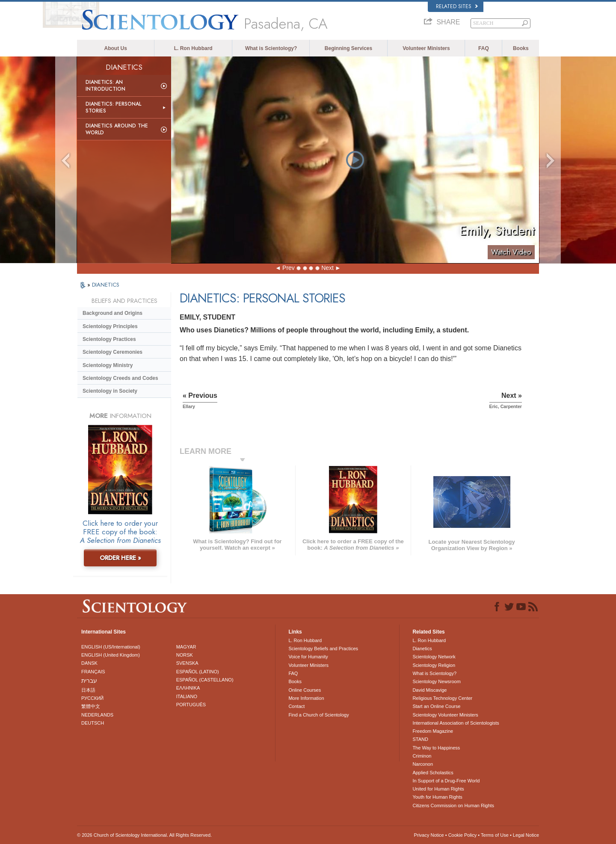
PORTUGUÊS (191, 705)
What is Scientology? (271, 48)
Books (521, 48)
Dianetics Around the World (117, 129)
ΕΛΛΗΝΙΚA (188, 688)
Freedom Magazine (433, 731)
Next (327, 268)
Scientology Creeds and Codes (120, 378)
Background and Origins (113, 313)
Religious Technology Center (442, 698)
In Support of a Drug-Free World (446, 781)
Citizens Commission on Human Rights (453, 806)
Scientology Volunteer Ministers (445, 715)
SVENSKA (187, 663)
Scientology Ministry (108, 365)
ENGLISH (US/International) (111, 647)
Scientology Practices (109, 339)
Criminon (422, 756)
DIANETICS (106, 285)
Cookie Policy (463, 835)
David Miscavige (429, 690)
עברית (89, 681)
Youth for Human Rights (437, 797)
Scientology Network (434, 657)
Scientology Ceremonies (113, 352)
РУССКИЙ (92, 698)
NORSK (185, 655)
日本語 (88, 690)
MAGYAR (186, 647)
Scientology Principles (110, 326)
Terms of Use (495, 835)
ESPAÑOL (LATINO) (198, 672)
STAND (420, 739)
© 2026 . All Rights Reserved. (144, 835)
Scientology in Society (110, 391)
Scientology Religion (434, 665)
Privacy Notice (429, 835)
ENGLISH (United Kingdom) (111, 655)
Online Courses (305, 690)
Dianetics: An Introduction (105, 86)
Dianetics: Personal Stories (113, 107)
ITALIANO (187, 696)
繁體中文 (91, 706)
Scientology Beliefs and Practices (323, 649)
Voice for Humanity (308, 657)
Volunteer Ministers (426, 48)
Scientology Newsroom (437, 681)
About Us (116, 48)
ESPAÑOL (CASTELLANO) (205, 680)
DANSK (89, 663)
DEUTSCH (93, 723)
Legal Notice (526, 835)
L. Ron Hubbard (193, 48)
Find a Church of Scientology (318, 715)
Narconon (423, 764)
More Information (306, 698)
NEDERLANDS (97, 715)
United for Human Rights (438, 789)
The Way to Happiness (436, 748)
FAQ (484, 48)
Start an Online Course (436, 706)
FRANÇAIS (93, 672)
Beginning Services (348, 48)
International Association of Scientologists (456, 723)
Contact (296, 706)
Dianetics (422, 649)
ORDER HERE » (120, 558)
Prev (289, 268)
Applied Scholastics (433, 773)
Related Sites (457, 6)
